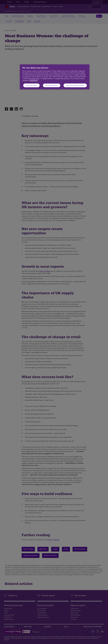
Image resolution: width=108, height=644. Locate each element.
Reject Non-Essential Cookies (75, 85)
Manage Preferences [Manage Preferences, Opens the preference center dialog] (52, 85)
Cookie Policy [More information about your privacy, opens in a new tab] (34, 80)
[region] (55, 77)
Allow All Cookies (31, 85)
